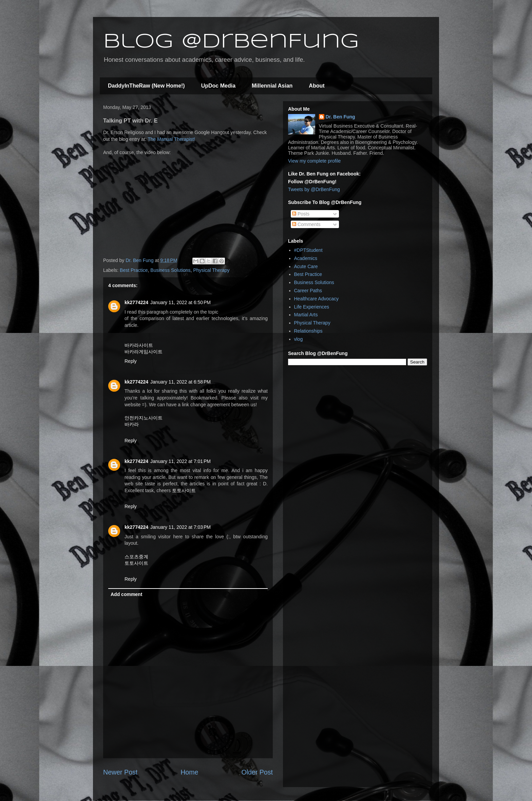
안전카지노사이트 (144, 418)
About (317, 86)
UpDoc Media (218, 86)
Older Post (257, 772)
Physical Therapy (211, 270)
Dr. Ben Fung (340, 117)
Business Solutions (170, 270)
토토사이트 (184, 490)
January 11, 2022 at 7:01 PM (180, 461)
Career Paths (308, 291)
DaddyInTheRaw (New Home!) (146, 86)
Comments (306, 224)
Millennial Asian (272, 86)
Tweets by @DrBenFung (314, 189)
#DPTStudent (308, 250)
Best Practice (134, 270)
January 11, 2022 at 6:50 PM (180, 302)
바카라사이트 (139, 345)
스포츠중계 (136, 557)
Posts (301, 214)
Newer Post (120, 772)
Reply (131, 361)
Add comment (126, 594)
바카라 (132, 424)
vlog (299, 339)
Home (189, 772)
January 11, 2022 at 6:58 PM (180, 382)
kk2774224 (136, 302)
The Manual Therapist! (171, 139)
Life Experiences (312, 307)
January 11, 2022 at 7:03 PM (180, 527)
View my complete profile (314, 161)
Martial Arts (306, 315)
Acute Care (306, 266)
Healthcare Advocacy (317, 299)
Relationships (308, 331)
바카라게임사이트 (144, 352)
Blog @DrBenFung (231, 42)
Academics (306, 258)
